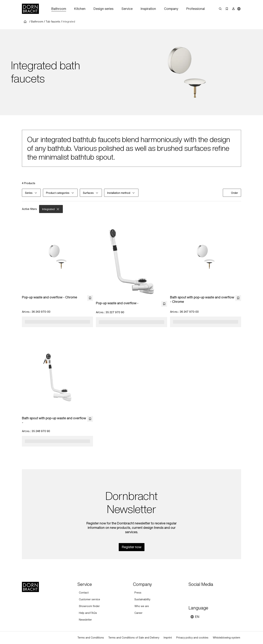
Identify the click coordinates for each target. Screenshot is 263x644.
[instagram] (198, 593)
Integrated (69, 22)
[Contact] (84, 593)
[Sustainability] (142, 599)
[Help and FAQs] (88, 613)
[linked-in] (218, 593)
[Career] (138, 613)
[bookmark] (90, 298)
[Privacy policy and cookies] (192, 638)
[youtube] (192, 593)
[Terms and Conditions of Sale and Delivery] (134, 638)
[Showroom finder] (89, 606)
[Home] (30, 9)
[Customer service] (89, 599)
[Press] (138, 593)
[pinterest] (205, 593)
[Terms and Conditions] (91, 638)
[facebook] (211, 593)
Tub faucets (53, 22)
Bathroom (37, 22)
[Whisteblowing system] (226, 638)
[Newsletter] (85, 620)
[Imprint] (168, 638)
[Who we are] (142, 606)
